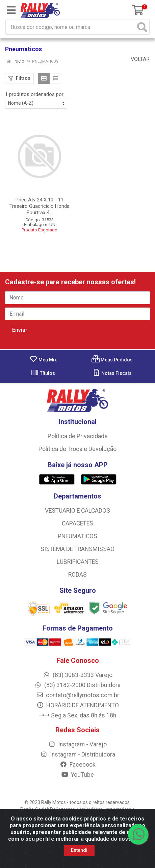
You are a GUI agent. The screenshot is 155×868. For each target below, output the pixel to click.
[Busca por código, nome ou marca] (71, 27)
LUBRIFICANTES (78, 562)
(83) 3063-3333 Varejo (78, 675)
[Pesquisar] (142, 27)
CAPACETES (77, 523)
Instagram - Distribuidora (78, 754)
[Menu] (11, 10)
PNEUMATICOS (77, 536)
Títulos (43, 373)
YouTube (77, 775)
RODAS (77, 575)
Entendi (79, 850)
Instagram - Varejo (77, 744)
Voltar (137, 59)
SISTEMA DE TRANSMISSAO (77, 549)
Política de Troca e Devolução (77, 449)
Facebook (78, 765)
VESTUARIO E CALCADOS (77, 511)
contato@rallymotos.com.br (78, 695)
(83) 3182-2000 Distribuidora (77, 685)
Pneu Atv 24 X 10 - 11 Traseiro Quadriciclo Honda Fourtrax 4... (40, 206)
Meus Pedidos (112, 360)
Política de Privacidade (78, 436)
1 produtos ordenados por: (35, 94)
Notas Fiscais (112, 373)
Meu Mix (43, 360)
